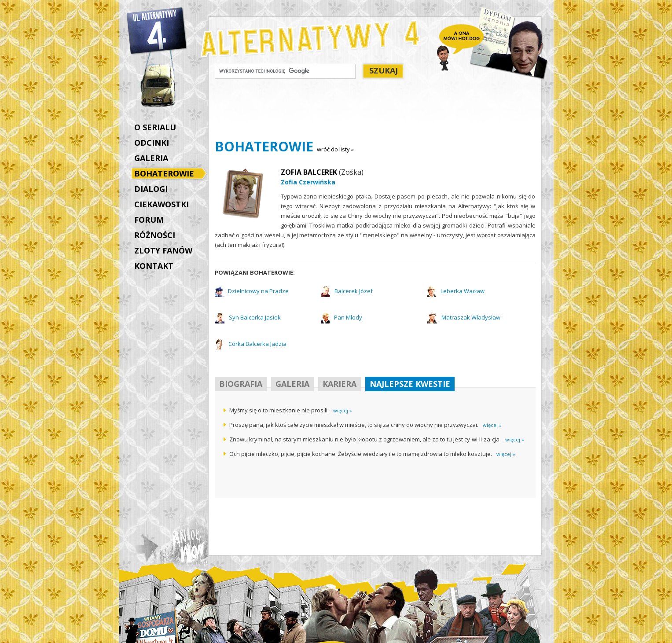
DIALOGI (151, 189)
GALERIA (151, 158)
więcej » (343, 410)
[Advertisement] (375, 110)
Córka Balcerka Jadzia (257, 344)
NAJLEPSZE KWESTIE (410, 384)
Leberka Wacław (463, 291)
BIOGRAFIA (241, 384)
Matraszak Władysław (471, 317)
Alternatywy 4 (157, 31)
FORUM (149, 220)
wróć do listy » (335, 149)
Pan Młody (348, 317)
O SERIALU (155, 127)
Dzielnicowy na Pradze (258, 291)
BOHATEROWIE (166, 174)
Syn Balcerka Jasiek (255, 317)
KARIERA (340, 384)
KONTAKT (154, 266)
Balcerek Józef (354, 291)
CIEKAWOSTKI (162, 204)
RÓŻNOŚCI (155, 235)
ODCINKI (152, 143)
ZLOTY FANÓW (163, 250)
